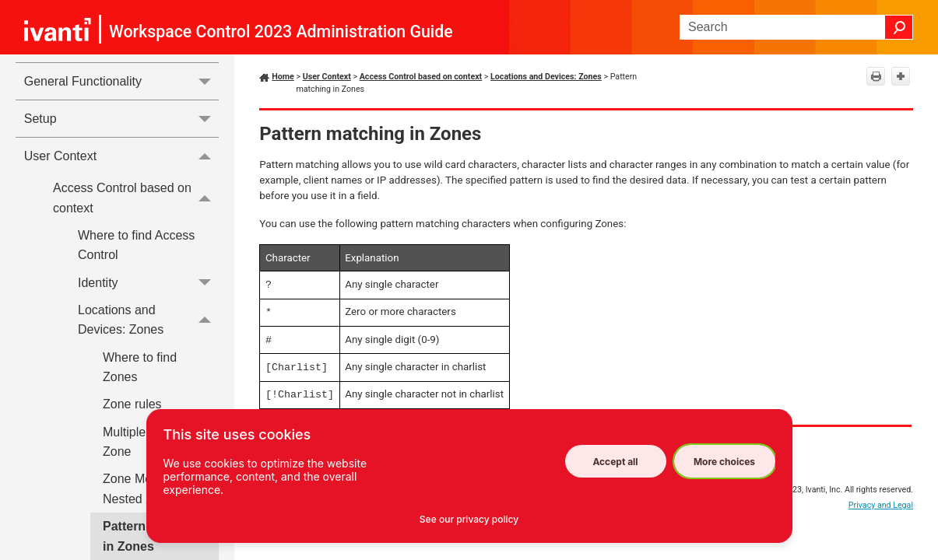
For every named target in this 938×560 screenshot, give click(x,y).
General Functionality (122, 81)
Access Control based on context (136, 198)
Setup (122, 119)
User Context (122, 156)
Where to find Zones (140, 367)
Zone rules (132, 404)
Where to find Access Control (136, 245)
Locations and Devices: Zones (148, 320)
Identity (148, 283)
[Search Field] (796, 27)
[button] (899, 27)
